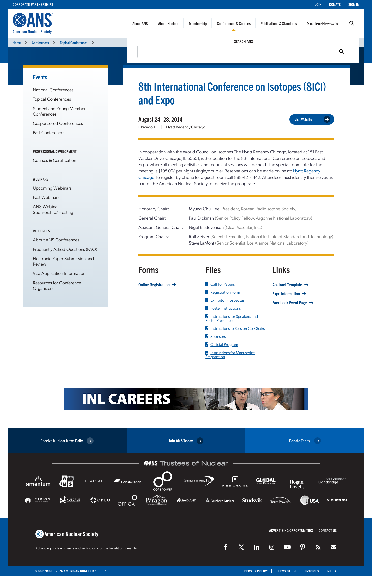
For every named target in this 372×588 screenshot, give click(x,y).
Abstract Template (287, 285)
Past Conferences (49, 132)
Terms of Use (287, 571)
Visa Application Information (59, 273)
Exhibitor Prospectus (225, 300)
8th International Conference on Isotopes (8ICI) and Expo (232, 93)
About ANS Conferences (56, 240)
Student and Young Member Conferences (59, 111)
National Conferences (53, 90)
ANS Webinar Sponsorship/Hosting (53, 209)
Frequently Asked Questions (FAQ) (65, 249)
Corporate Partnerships (33, 4)
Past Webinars (46, 197)
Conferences (40, 42)
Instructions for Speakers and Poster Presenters (232, 318)
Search (352, 23)
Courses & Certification (54, 160)
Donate (335, 4)
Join (318, 4)
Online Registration (154, 285)
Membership (198, 23)
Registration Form (223, 292)
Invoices (312, 571)
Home (17, 42)
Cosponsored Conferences (58, 123)
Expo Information (286, 294)
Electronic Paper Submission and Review (63, 261)
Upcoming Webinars (52, 188)
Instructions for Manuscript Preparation (230, 355)
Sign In (354, 4)
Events (40, 77)
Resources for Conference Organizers (57, 285)
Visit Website (313, 119)
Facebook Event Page (290, 303)
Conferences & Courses (234, 23)
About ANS (140, 23)
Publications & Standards (279, 23)
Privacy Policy (256, 571)
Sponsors (215, 336)
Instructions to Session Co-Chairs (235, 328)
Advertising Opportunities (291, 530)
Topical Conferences (74, 42)
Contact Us (328, 530)
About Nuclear (168, 23)
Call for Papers (220, 284)
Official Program (222, 344)
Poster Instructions (223, 308)
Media (332, 571)
